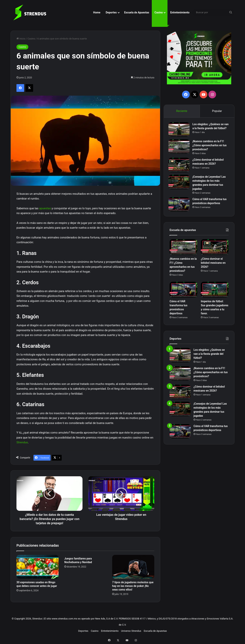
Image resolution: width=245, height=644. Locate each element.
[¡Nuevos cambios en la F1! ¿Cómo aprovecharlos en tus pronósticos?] (180, 149)
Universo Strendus (131, 631)
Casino (159, 12)
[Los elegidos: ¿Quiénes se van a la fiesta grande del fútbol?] (180, 131)
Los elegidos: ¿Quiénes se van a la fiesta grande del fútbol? (209, 129)
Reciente (182, 111)
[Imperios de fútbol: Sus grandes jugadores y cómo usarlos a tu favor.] (215, 293)
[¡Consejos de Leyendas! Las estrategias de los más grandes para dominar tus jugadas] (180, 184)
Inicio (21, 39)
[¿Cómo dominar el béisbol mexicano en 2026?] (180, 167)
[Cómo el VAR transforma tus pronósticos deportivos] (180, 207)
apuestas (45, 208)
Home (97, 12)
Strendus (22, 442)
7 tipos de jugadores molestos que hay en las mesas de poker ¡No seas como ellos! (133, 586)
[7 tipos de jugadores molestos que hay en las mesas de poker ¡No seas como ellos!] (133, 567)
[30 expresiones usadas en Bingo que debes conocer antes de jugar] (38, 567)
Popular (217, 111)
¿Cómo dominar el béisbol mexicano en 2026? (213, 266)
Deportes (111, 12)
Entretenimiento (180, 12)
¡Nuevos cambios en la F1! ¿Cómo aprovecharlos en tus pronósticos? (211, 148)
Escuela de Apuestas (137, 12)
